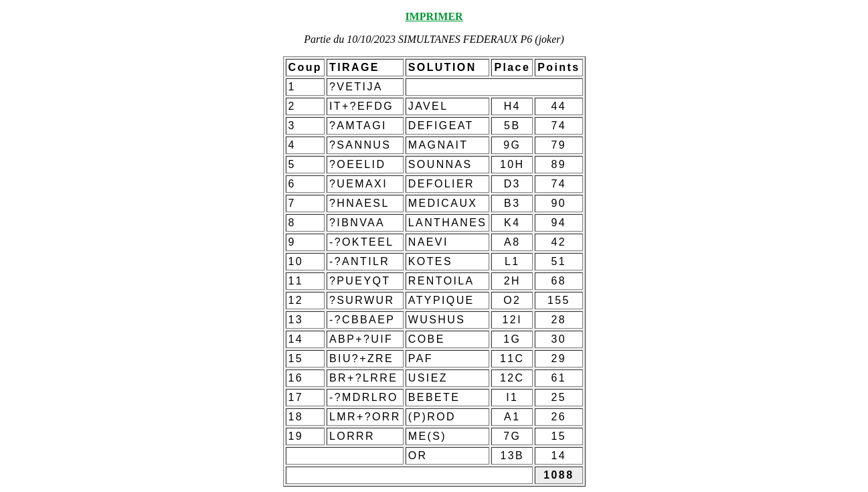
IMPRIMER (434, 16)
